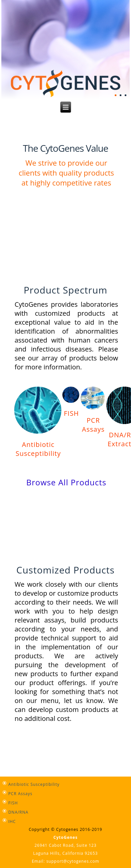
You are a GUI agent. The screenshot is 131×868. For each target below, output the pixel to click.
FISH (71, 413)
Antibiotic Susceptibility (38, 449)
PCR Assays (93, 425)
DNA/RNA (18, 812)
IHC (12, 821)
